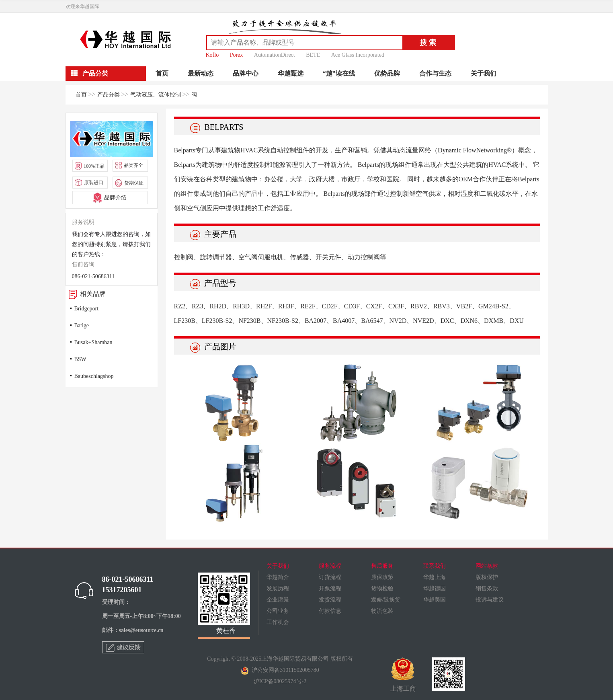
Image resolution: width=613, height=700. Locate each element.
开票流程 (330, 588)
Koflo (212, 55)
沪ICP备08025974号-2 (280, 681)
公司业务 (278, 611)
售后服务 (382, 566)
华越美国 (435, 600)
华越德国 (435, 588)
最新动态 (201, 73)
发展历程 (278, 588)
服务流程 (330, 566)
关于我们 (484, 73)
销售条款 (487, 588)
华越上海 (435, 577)
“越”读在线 (339, 73)
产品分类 (109, 95)
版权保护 (487, 577)
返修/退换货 (386, 600)
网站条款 (487, 566)
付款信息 (330, 611)
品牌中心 (246, 73)
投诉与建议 (490, 600)
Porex (237, 55)
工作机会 (278, 622)
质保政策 (382, 577)
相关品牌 (86, 294)
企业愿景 (278, 600)
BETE (313, 55)
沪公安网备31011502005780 (280, 670)
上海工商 (403, 675)
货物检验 (382, 588)
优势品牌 (387, 73)
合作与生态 (435, 73)
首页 (162, 73)
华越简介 (278, 577)
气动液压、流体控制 (156, 95)
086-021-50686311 (93, 276)
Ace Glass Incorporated (358, 55)
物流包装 (382, 611)
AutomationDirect (275, 55)
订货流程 (330, 577)
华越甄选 (291, 73)
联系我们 (435, 566)
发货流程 (330, 600)
